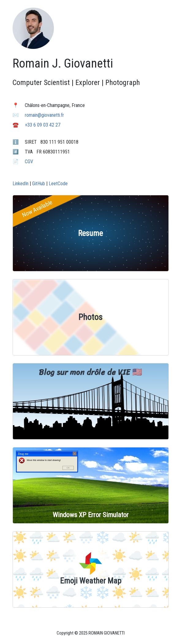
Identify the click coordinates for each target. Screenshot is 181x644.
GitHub (39, 184)
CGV (29, 162)
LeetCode (58, 184)
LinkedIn (21, 184)
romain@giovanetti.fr (44, 115)
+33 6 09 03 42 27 (43, 125)
